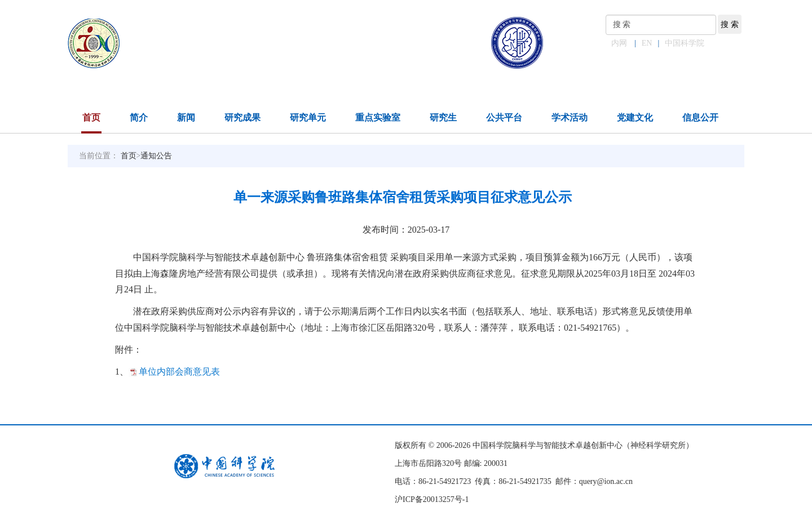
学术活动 (570, 117)
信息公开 (700, 117)
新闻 (186, 117)
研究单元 (308, 117)
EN (647, 43)
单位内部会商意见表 (179, 372)
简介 (139, 117)
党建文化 (635, 117)
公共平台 (504, 117)
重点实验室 (378, 117)
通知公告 (156, 156)
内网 (619, 43)
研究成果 (242, 117)
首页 (91, 117)
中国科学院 (685, 43)
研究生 (443, 117)
